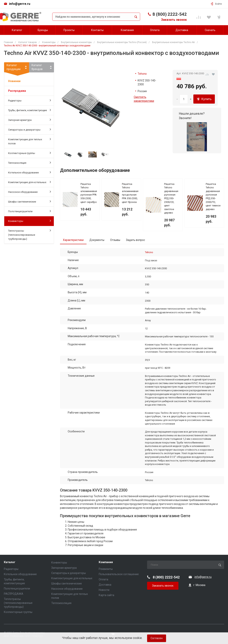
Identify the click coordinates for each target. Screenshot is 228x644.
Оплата (103, 579)
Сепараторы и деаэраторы (30, 129)
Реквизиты (106, 569)
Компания (106, 562)
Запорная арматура (30, 120)
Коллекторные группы (30, 153)
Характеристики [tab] (73, 240)
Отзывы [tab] (115, 240)
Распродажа (17, 91)
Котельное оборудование (30, 172)
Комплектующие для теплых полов (30, 141)
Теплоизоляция (30, 163)
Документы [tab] (97, 240)
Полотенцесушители (30, 211)
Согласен (157, 638)
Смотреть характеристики (144, 99)
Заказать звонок (174, 20)
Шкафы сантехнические (30, 201)
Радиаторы (30, 100)
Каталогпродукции (17, 68)
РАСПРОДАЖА (14, 594)
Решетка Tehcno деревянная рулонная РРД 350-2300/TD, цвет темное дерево (213, 197)
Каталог (10, 562)
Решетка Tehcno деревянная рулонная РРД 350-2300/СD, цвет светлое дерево (171, 198)
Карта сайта (106, 595)
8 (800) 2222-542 (170, 14)
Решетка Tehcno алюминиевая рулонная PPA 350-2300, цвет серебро (89, 193)
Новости (104, 590)
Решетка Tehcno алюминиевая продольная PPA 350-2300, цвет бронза (130, 193)
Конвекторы (30, 221)
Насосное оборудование (30, 192)
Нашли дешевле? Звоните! (192, 116)
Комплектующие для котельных (30, 182)
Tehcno (142, 74)
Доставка (105, 585)
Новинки (14, 81)
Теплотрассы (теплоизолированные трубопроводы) (30, 235)
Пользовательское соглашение (119, 574)
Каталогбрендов (37, 67)
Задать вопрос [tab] (135, 240)
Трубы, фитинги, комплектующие (30, 110)
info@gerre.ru (20, 4)
